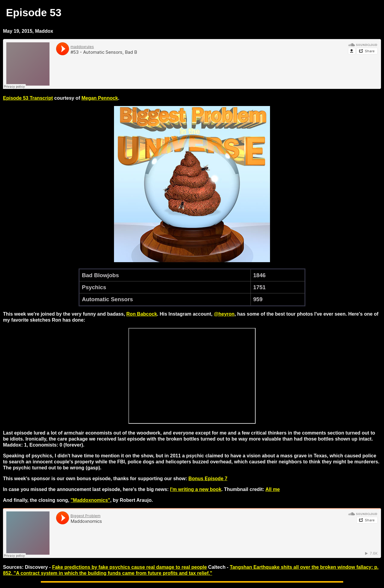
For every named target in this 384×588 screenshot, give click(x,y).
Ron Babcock (142, 314)
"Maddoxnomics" (91, 500)
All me (273, 489)
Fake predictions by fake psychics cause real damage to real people (130, 567)
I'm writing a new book (196, 489)
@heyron (224, 314)
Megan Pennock (100, 98)
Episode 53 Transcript (28, 98)
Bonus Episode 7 (208, 479)
